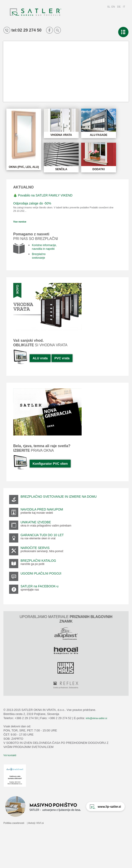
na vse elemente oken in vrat (38, 538)
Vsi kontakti (10, 755)
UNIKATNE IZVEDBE (36, 522)
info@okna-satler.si (96, 718)
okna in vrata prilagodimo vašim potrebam (46, 526)
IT (124, 7)
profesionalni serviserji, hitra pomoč (42, 551)
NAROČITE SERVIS (35, 548)
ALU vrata (40, 358)
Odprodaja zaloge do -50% (32, 203)
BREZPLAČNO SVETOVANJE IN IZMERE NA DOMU (59, 497)
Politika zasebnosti (14, 823)
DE (119, 7)
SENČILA (61, 169)
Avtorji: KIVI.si (36, 823)
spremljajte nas (30, 590)
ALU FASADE (99, 135)
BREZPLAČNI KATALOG (38, 561)
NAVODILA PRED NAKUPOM (42, 509)
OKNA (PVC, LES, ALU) (24, 167)
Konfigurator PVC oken (50, 464)
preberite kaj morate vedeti (37, 513)
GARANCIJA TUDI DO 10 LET (42, 535)
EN (113, 7)
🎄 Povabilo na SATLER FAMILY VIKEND (43, 195)
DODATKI (99, 169)
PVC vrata (62, 358)
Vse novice (20, 222)
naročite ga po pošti (32, 564)
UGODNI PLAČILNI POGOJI (41, 573)
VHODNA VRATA (61, 135)
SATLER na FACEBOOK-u (39, 586)
